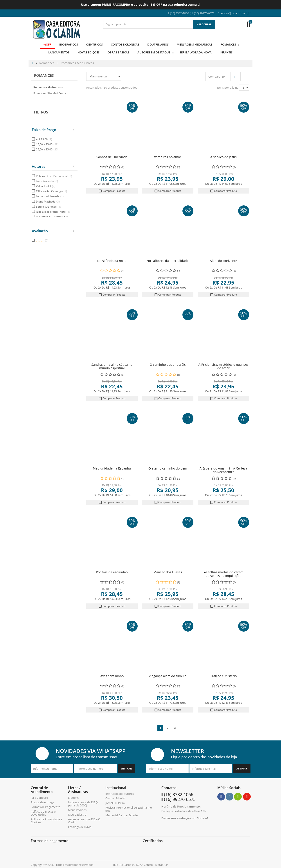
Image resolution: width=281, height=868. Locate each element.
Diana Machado (48, 201)
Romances (44, 75)
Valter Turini (46, 186)
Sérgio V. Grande (49, 206)
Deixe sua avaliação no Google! (185, 818)
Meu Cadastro (77, 814)
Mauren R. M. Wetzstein (53, 217)
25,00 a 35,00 (47, 149)
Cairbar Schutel (115, 798)
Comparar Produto (112, 191)
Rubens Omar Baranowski (54, 176)
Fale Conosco (39, 797)
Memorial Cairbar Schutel (122, 815)
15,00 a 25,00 (47, 144)
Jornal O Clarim (115, 803)
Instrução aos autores (120, 793)
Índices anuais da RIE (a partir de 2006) (83, 804)
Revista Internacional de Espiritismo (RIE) (129, 809)
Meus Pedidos (77, 810)
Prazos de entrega (42, 802)
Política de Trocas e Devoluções (43, 813)
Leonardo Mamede (50, 196)
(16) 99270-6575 (180, 799)
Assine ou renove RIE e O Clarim (84, 820)
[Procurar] (204, 24)
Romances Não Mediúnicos (50, 93)
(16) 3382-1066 (179, 794)
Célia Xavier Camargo (51, 191)
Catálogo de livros (80, 827)
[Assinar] (126, 768)
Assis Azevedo (47, 181)
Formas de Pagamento (46, 807)
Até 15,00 (44, 139)
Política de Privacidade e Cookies (46, 820)
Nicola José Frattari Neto (53, 211)
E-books (73, 797)
